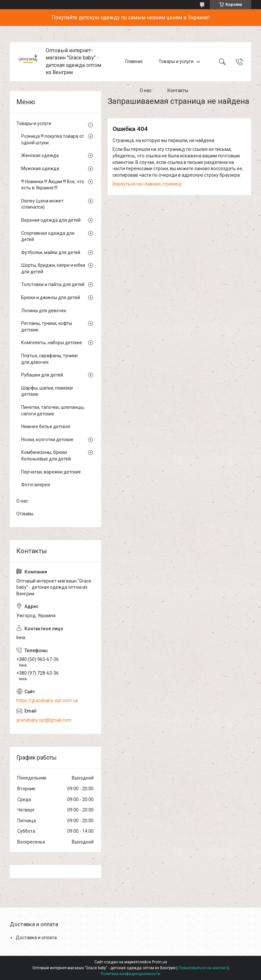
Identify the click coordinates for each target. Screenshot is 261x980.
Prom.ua (160, 962)
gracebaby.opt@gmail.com (44, 720)
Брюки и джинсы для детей (51, 297)
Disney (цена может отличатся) (42, 204)
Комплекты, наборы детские (52, 343)
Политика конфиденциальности (130, 974)
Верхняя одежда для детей (51, 220)
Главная (134, 61)
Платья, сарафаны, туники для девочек (49, 359)
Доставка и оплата (36, 938)
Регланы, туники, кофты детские (47, 327)
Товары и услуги (176, 61)
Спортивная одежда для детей (48, 236)
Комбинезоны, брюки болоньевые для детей (46, 456)
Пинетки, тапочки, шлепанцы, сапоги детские (53, 410)
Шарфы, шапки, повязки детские (47, 391)
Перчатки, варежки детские (51, 472)
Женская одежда (40, 155)
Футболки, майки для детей (51, 252)
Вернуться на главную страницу (147, 184)
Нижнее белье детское (46, 426)
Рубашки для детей (42, 375)
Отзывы (25, 514)
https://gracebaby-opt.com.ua (47, 700)
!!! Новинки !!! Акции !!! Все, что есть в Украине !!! (53, 185)
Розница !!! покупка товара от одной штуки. (53, 139)
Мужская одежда (40, 169)
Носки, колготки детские (47, 440)
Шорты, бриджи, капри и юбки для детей (53, 268)
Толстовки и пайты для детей (53, 284)
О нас (146, 91)
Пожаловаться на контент (203, 968)
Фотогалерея (36, 485)
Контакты (178, 91)
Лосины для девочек (44, 311)
